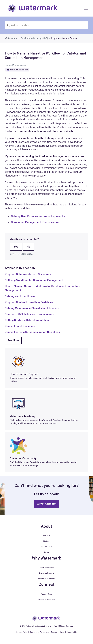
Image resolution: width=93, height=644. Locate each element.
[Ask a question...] (46, 25)
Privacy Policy (22, 632)
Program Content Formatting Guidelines (29, 302)
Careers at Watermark (47, 599)
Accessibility (72, 632)
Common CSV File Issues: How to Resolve (30, 314)
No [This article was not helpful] (28, 247)
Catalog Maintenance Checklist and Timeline (32, 308)
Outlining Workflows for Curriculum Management (34, 280)
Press (46, 552)
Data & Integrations (47, 568)
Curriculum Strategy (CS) (34, 38)
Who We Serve (46, 547)
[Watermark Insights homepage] (46, 618)
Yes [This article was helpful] (16, 247)
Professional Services (47, 578)
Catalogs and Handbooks (20, 296)
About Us (46, 536)
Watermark (11, 38)
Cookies (54, 632)
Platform (47, 541)
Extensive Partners (47, 573)
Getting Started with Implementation (27, 320)
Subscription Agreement (39, 632)
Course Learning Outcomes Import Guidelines (32, 332)
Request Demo (46, 594)
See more (13, 340)
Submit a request (46, 504)
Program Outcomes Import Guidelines (28, 274)
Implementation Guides (64, 38)
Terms (62, 632)
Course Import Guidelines (20, 326)
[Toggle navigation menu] (86, 8)
